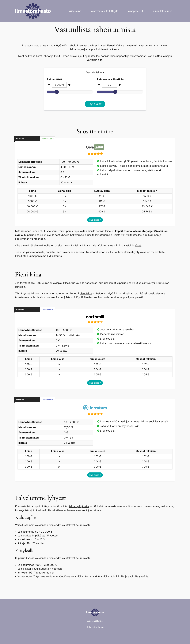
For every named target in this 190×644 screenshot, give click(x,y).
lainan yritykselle (79, 506)
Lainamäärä (54, 79)
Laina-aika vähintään (110, 79)
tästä (138, 245)
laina (108, 231)
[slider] (57, 92)
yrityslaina (140, 252)
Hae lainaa (95, 220)
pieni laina (86, 293)
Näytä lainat (95, 104)
